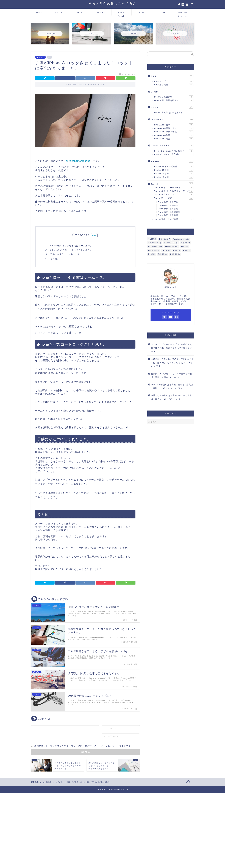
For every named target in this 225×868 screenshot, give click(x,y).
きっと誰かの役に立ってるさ (113, 3)
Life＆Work (122, 13)
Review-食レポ (174, 177)
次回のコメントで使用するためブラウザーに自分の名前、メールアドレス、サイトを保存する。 (84, 746)
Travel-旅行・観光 (174, 198)
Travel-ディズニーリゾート (174, 188)
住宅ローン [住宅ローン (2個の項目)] (155, 250)
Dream (79, 12)
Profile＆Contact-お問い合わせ (174, 151)
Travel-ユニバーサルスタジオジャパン (174, 191)
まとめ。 (55, 259)
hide (94, 236)
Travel (161, 12)
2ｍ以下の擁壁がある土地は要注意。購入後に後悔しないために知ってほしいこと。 (172, 386)
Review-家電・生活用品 (174, 167)
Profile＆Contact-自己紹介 (174, 154)
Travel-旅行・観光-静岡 (168, 215)
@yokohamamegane (78, 161)
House (59, 12)
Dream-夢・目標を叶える (174, 101)
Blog (141, 12)
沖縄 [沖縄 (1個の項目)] (153, 254)
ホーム (39, 12)
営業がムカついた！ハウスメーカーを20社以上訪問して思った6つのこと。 (172, 376)
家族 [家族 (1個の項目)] (177, 250)
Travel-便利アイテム (174, 195)
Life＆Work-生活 (174, 135)
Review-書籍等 (174, 174)
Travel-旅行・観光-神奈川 (169, 212)
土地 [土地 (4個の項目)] (167, 250)
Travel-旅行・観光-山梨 (168, 205)
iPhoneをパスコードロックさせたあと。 (71, 250)
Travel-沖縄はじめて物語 (174, 219)
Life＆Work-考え (174, 139)
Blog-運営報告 (174, 85)
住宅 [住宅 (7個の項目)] (186, 247)
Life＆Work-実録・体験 (174, 128)
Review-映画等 (174, 170)
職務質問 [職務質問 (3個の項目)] (176, 254)
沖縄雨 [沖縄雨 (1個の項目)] (163, 254)
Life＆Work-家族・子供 (174, 132)
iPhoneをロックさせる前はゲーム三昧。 (72, 246)
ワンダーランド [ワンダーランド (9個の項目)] (156, 247)
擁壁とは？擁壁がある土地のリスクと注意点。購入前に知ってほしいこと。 (171, 397)
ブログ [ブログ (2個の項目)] (186, 243)
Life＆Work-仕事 (174, 125)
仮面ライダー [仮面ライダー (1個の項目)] (173, 247)
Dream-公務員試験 (174, 97)
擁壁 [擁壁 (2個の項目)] (187, 250)
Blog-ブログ (174, 81)
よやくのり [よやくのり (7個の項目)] (166, 239)
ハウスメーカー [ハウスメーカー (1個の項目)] (172, 243)
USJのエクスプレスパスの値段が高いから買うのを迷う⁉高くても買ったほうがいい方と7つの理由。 (172, 363)
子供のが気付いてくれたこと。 (66, 254)
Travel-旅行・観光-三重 (168, 202)
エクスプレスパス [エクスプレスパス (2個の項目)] (182, 239)
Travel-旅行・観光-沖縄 (168, 209)
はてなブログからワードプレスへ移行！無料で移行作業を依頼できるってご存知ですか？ (171, 348)
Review (101, 12)
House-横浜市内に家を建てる (174, 113)
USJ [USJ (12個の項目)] (153, 239)
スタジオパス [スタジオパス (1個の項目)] (155, 243)
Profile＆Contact (183, 13)
